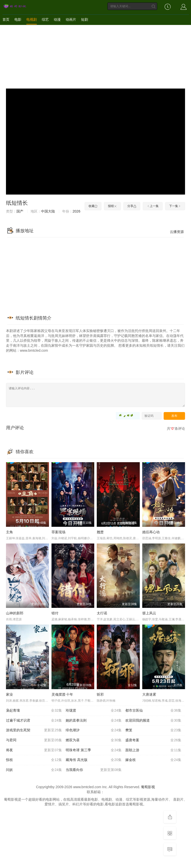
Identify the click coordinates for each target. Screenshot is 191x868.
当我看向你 (94, 770)
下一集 (175, 206)
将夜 (34, 750)
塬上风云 (149, 613)
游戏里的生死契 (34, 730)
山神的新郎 (15, 613)
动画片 (71, 19)
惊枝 (34, 760)
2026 (76, 211)
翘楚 (100, 532)
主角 (9, 532)
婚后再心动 (151, 532)
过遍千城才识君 (34, 721)
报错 (112, 206)
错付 (55, 613)
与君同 (34, 740)
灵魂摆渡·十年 (62, 694)
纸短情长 (17, 203)
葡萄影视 (148, 787)
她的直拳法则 (94, 721)
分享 (132, 206)
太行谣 (102, 613)
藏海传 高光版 (94, 760)
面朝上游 (153, 750)
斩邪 (100, 694)
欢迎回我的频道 (153, 721)
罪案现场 (58, 532)
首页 (6, 19)
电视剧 (32, 19)
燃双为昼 (94, 740)
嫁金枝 (153, 760)
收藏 (93, 206)
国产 (20, 211)
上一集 (153, 206)
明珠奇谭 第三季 (94, 750)
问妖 (34, 770)
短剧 (85, 19)
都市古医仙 (153, 711)
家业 (9, 694)
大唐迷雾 (149, 694)
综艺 (45, 19)
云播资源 (177, 232)
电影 (18, 19)
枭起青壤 (34, 711)
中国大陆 (48, 211)
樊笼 (153, 730)
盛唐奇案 (153, 740)
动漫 (57, 19)
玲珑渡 (94, 711)
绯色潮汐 (94, 730)
